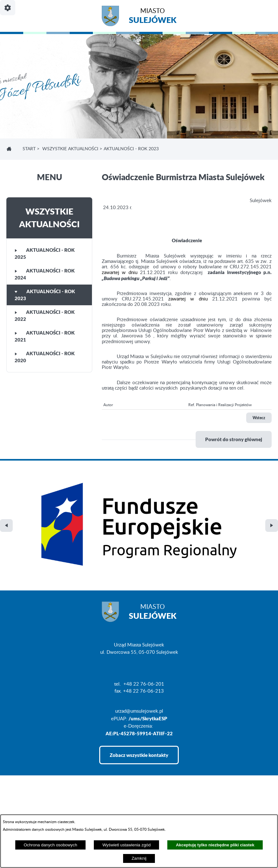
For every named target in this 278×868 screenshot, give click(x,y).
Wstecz (259, 418)
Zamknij (139, 858)
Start (29, 149)
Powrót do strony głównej (234, 439)
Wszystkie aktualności (70, 149)
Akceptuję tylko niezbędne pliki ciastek (215, 845)
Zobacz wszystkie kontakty (139, 671)
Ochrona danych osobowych (50, 845)
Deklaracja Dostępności (31, 813)
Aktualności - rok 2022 (45, 316)
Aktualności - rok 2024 (45, 274)
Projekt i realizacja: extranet (35, 803)
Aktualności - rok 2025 (45, 254)
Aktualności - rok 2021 (45, 336)
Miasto (153, 17)
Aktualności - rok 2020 (45, 357)
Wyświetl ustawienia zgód (127, 845)
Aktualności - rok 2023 (45, 295)
